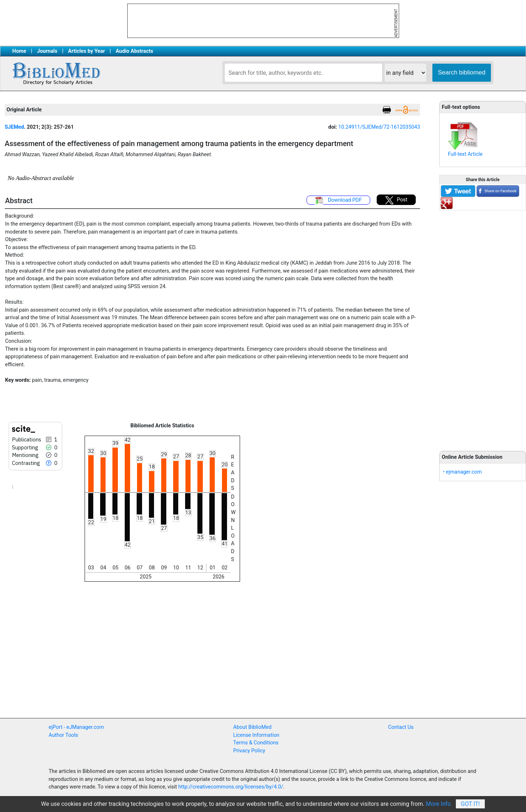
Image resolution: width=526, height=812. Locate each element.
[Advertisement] (483, 326)
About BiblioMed (252, 727)
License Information (256, 735)
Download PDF (338, 201)
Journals (47, 51)
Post (396, 200)
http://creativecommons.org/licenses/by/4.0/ (231, 787)
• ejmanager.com (462, 472)
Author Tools (63, 735)
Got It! (471, 804)
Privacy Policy (249, 751)
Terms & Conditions (256, 743)
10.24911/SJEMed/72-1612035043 (379, 127)
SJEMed (14, 127)
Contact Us (401, 727)
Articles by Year (86, 51)
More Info (438, 804)
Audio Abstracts (134, 51)
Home (19, 51)
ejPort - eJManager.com (76, 727)
